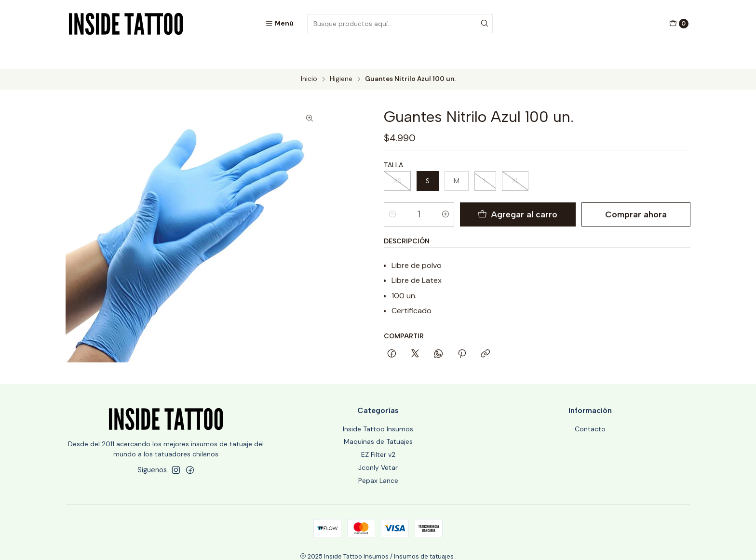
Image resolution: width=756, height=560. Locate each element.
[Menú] (279, 24)
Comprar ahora (634, 193)
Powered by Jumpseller (426, 544)
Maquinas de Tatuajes (378, 420)
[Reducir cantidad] (392, 193)
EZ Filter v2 (378, 433)
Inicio (309, 58)
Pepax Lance (378, 459)
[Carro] (679, 24)
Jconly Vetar (378, 446)
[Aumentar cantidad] (448, 193)
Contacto (590, 407)
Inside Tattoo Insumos (378, 407)
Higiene (341, 58)
